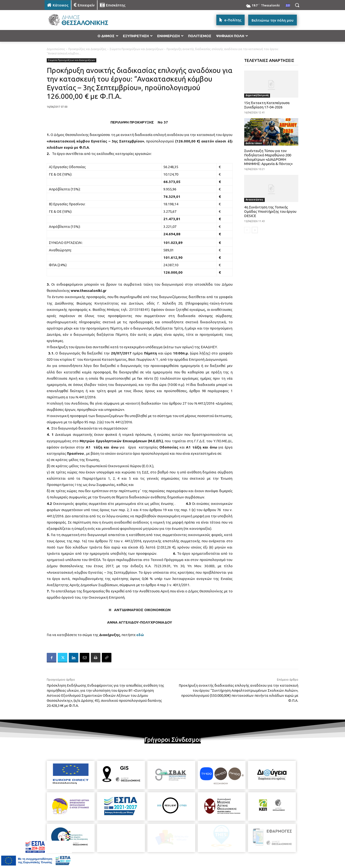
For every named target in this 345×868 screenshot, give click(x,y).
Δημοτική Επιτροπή (257, 95)
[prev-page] (247, 230)
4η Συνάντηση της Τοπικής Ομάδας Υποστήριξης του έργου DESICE (270, 211)
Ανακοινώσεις (254, 200)
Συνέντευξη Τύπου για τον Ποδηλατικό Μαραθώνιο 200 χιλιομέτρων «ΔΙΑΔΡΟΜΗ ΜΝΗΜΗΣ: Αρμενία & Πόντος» (268, 157)
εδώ (140, 635)
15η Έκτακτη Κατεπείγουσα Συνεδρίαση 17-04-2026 (267, 105)
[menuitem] (288, 6)
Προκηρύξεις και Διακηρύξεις (87, 49)
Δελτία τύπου (254, 143)
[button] (297, 5)
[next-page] (255, 230)
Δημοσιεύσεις (56, 49)
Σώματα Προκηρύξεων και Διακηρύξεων (136, 49)
